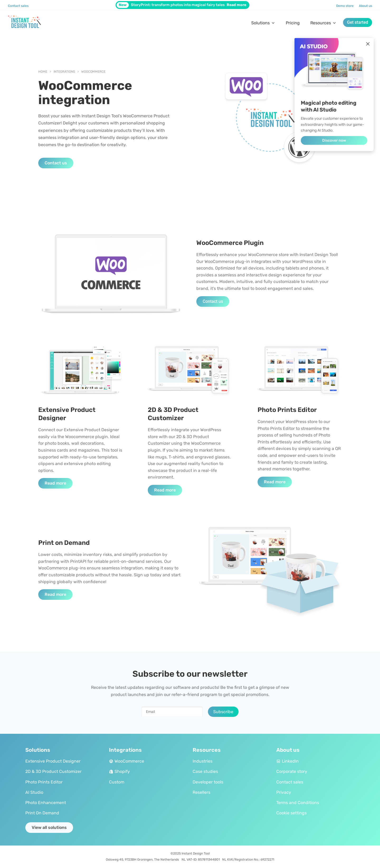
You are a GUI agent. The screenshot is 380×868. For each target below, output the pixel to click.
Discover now (334, 140)
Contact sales (18, 6)
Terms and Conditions (298, 803)
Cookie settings (291, 813)
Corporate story (292, 771)
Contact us (56, 163)
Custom (117, 782)
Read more (55, 483)
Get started (358, 22)
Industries (203, 761)
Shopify (119, 771)
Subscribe (223, 712)
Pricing (293, 23)
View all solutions (49, 827)
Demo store (345, 6)
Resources (323, 23)
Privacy (284, 792)
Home (43, 72)
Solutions (263, 23)
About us (365, 6)
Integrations (64, 72)
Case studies (205, 771)
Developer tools (208, 782)
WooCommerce (93, 72)
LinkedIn (288, 761)
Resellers (201, 792)
